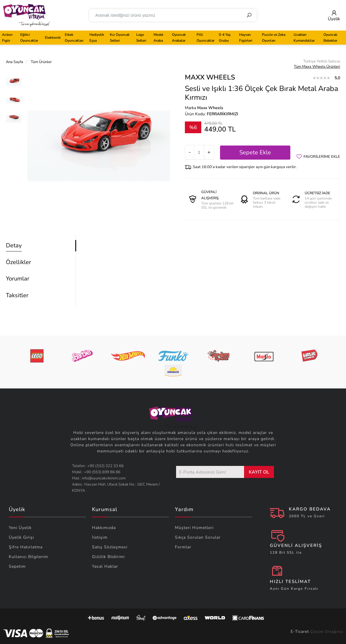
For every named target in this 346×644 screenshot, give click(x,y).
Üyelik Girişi (21, 537)
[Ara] (249, 15)
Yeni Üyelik (20, 528)
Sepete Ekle (255, 152)
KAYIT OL (259, 472)
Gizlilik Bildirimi (108, 557)
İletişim (100, 537)
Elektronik (53, 38)
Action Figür (7, 38)
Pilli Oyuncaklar (206, 38)
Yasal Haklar (105, 566)
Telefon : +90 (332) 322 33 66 (98, 466)
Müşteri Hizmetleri (194, 528)
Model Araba (158, 38)
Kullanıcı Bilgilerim (28, 557)
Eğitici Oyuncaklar (29, 38)
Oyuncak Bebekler (330, 38)
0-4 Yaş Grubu (225, 38)
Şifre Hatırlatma (26, 547)
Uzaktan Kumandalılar (304, 38)
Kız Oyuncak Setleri (120, 38)
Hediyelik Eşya (97, 38)
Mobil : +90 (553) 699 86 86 (96, 472)
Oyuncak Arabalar (179, 38)
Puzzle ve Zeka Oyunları (274, 38)
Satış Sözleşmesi (110, 547)
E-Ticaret (300, 632)
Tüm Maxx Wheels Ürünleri (317, 67)
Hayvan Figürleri (246, 38)
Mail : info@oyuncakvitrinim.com (99, 478)
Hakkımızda (104, 528)
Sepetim (17, 566)
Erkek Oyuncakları (74, 38)
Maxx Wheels (210, 77)
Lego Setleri (141, 38)
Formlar (183, 547)
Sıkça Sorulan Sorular (198, 537)
